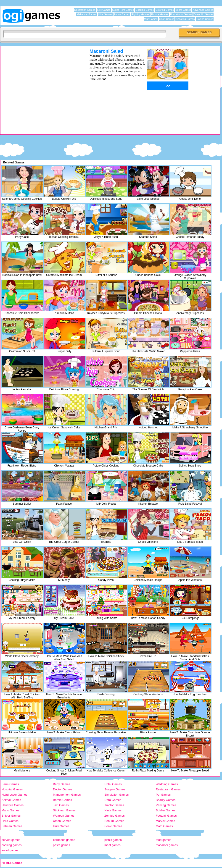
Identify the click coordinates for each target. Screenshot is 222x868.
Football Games (166, 816)
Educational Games (181, 14)
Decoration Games (85, 10)
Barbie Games (62, 800)
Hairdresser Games (15, 795)
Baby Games (62, 784)
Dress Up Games (203, 14)
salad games (10, 850)
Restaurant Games (168, 789)
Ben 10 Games (114, 821)
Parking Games (166, 805)
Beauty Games (166, 800)
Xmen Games (62, 821)
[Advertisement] (43, 91)
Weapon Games (64, 816)
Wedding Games (167, 784)
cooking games (12, 845)
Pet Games (163, 795)
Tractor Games (114, 805)
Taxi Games (61, 805)
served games (11, 840)
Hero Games (10, 821)
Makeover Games (87, 14)
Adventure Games (203, 10)
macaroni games (167, 845)
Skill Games (104, 10)
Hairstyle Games (13, 805)
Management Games (67, 795)
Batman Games (12, 826)
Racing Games (205, 19)
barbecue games (64, 840)
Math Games (164, 826)
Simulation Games (116, 795)
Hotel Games (113, 784)
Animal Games (11, 800)
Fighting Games (140, 14)
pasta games (61, 845)
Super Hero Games (123, 10)
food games (164, 840)
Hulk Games (61, 826)
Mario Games (11, 810)
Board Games (183, 10)
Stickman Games (64, 810)
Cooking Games (145, 10)
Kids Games (105, 14)
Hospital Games (12, 789)
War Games (151, 19)
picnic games (113, 840)
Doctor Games (63, 789)
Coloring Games (165, 10)
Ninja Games (113, 810)
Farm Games (10, 784)
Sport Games (167, 19)
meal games (112, 845)
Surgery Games (115, 789)
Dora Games (113, 800)
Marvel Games (165, 821)
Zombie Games (115, 816)
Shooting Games (185, 19)
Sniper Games (11, 816)
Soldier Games (166, 810)
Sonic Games (113, 826)
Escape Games (160, 14)
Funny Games (122, 14)
